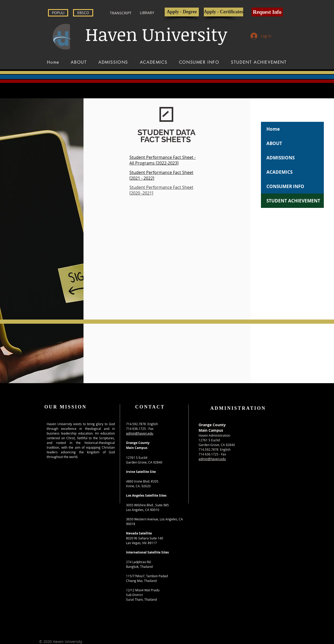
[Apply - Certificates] (223, 12)
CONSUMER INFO (285, 186)
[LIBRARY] (147, 13)
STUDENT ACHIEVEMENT (293, 201)
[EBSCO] (83, 13)
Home (273, 129)
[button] (267, 12)
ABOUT (274, 143)
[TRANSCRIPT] (121, 13)
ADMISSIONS (281, 158)
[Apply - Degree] (182, 12)
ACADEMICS (279, 172)
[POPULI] (58, 13)
